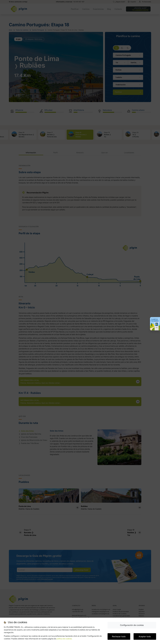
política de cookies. (64, 639)
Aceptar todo (145, 636)
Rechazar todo (119, 636)
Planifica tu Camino (155, 320)
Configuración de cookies (132, 625)
